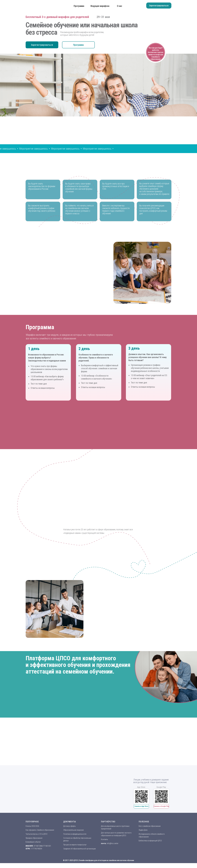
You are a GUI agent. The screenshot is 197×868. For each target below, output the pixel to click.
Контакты (104, 839)
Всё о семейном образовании (150, 826)
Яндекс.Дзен (143, 830)
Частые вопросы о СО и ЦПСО (36, 834)
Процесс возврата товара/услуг (75, 845)
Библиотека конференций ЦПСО (150, 841)
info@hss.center (113, 843)
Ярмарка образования (34, 838)
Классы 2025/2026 (32, 826)
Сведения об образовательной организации (80, 849)
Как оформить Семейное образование (40, 830)
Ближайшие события (33, 842)
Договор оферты (69, 826)
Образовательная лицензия (73, 830)
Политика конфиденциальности (75, 834)
